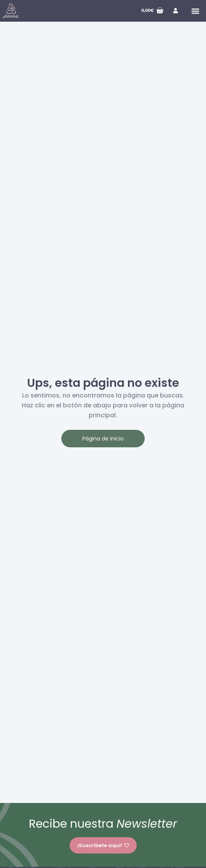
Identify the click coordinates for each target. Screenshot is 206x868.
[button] (195, 11)
